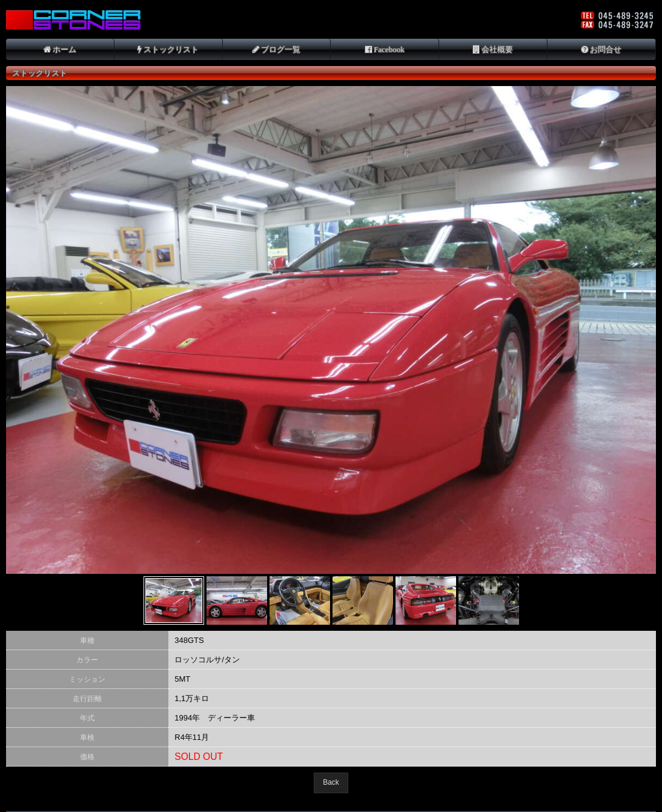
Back (331, 782)
